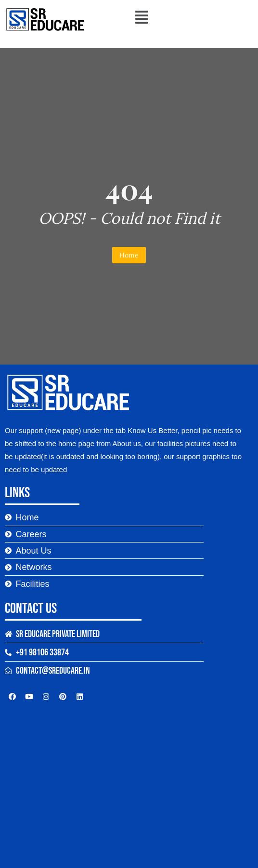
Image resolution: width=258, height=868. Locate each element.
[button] (141, 17)
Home (129, 255)
